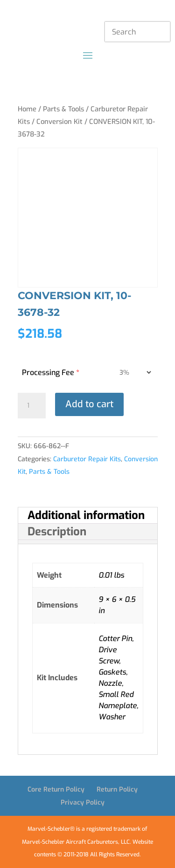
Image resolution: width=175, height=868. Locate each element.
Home (27, 109)
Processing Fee (51, 372)
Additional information (86, 515)
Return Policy (117, 789)
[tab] (88, 516)
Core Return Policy (56, 789)
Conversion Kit (59, 122)
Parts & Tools (63, 109)
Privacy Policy (83, 803)
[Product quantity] (32, 406)
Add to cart (89, 404)
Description (57, 532)
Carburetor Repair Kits (87, 459)
